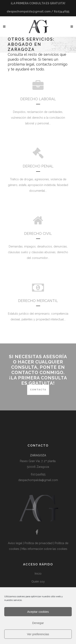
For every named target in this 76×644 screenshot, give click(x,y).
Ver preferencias (38, 634)
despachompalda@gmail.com (38, 480)
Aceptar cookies (38, 612)
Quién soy (38, 582)
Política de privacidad (39, 543)
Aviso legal (16, 543)
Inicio (38, 574)
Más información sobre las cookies (44, 549)
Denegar (38, 623)
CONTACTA (38, 390)
